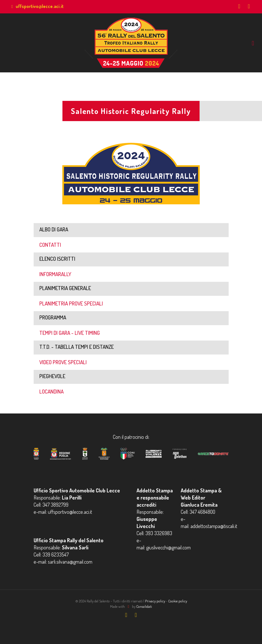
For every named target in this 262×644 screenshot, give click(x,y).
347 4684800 (202, 512)
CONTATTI (50, 245)
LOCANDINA (51, 391)
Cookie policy (178, 601)
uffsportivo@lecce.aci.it (40, 6)
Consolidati (144, 606)
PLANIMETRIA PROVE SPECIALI (71, 303)
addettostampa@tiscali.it (214, 526)
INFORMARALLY (55, 274)
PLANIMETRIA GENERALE (65, 288)
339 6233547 (56, 555)
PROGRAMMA (53, 317)
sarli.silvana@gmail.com (70, 562)
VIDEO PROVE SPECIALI (63, 362)
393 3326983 (159, 533)
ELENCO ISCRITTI (57, 259)
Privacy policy (155, 601)
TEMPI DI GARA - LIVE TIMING (70, 333)
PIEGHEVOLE (52, 376)
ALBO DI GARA (54, 229)
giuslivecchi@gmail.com (168, 547)
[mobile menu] (253, 43)
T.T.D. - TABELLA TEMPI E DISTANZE (77, 347)
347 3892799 (55, 505)
